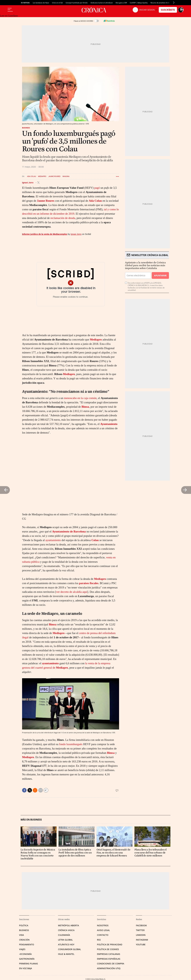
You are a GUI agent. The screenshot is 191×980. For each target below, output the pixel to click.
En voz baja (26, 968)
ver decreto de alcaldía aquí (72, 592)
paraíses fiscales (89, 583)
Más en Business (31, 820)
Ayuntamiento (109, 424)
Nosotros (103, 925)
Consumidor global (69, 949)
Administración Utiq (109, 968)
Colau (95, 540)
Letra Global (65, 940)
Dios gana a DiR (121, 3)
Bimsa (85, 407)
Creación (24, 940)
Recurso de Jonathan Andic (160, 3)
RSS (99, 940)
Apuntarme (160, 275)
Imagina (66, 176)
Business (26, 128)
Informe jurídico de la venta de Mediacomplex (45, 234)
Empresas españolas (109, 959)
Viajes (22, 949)
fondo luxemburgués (71, 744)
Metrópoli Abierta (68, 925)
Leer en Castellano (9, 16)
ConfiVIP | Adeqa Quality (139, 3)
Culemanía (64, 935)
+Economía (25, 954)
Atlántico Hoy (66, 944)
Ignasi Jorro (28, 182)
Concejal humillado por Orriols (77, 3)
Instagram (142, 940)
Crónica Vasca (66, 930)
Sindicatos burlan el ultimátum (102, 3)
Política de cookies (108, 949)
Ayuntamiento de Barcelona (69, 531)
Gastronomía (27, 959)
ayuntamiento (53, 540)
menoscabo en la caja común (80, 398)
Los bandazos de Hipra (41, 3)
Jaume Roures (54, 176)
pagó (97, 188)
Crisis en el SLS (57, 3)
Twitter (140, 930)
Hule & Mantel (66, 954)
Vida (21, 935)
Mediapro (42, 176)
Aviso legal (103, 930)
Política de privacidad (110, 944)
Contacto (103, 935)
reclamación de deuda (63, 218)
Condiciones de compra (111, 964)
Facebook (141, 925)
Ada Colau (32, 176)
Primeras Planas (29, 964)
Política (24, 925)
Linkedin (141, 935)
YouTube (141, 944)
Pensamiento (27, 944)
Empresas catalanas (109, 954)
